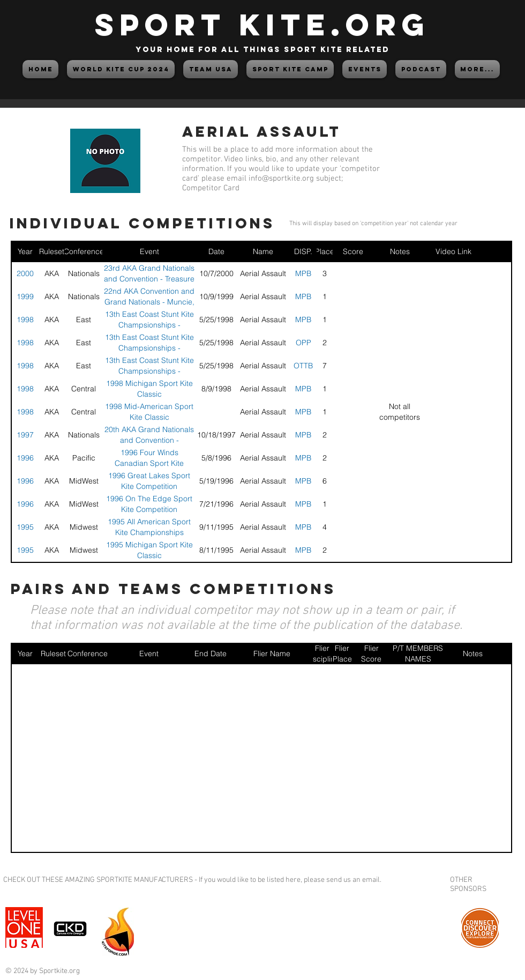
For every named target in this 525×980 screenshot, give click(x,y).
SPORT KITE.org (262, 24)
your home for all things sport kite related (262, 50)
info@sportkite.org (281, 179)
